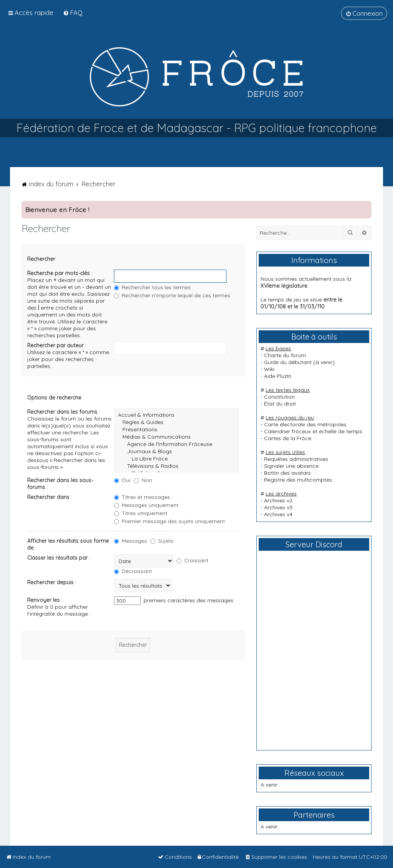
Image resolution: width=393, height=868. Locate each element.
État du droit (280, 404)
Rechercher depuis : (52, 582)
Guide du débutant (288, 362)
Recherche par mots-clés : (60, 273)
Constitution (279, 397)
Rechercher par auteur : (57, 345)
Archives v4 (278, 514)
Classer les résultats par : (59, 558)
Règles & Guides (177, 422)
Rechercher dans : (50, 497)
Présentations (177, 430)
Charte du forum (285, 355)
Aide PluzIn (278, 376)
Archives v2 (278, 500)
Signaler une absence (291, 466)
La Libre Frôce (177, 459)
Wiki (269, 369)
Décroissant (133, 571)
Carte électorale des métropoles (305, 424)
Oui (122, 480)
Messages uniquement (146, 505)
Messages (130, 541)
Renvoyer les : (45, 600)
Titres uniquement (141, 513)
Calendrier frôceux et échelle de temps (313, 431)
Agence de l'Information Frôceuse (177, 444)
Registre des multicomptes (298, 480)
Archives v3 (278, 507)
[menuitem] (73, 12)
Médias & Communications (177, 437)
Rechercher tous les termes (152, 287)
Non (143, 480)
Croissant (192, 560)
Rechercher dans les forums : (64, 412)
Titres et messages (142, 497)
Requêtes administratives (296, 459)
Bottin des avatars (287, 473)
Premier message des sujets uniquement (169, 521)
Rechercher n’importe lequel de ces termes (172, 295)
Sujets (162, 541)
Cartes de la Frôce (288, 438)
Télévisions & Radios (177, 466)
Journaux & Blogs (177, 451)
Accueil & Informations (177, 415)
